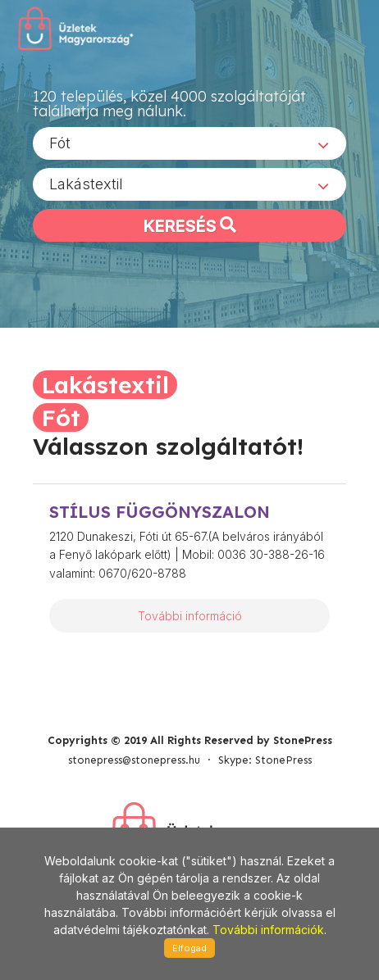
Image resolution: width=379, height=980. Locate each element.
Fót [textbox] (60, 143)
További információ (190, 616)
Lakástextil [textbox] (86, 184)
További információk (268, 930)
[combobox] (189, 143)
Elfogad (189, 948)
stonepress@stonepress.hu (134, 760)
